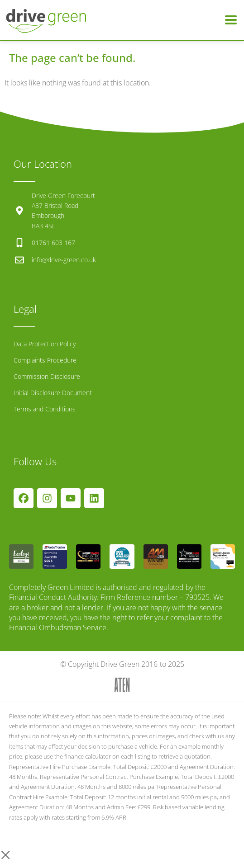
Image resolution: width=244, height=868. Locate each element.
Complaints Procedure (45, 360)
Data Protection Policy (45, 344)
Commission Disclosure (47, 376)
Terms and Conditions (45, 409)
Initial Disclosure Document (53, 393)
